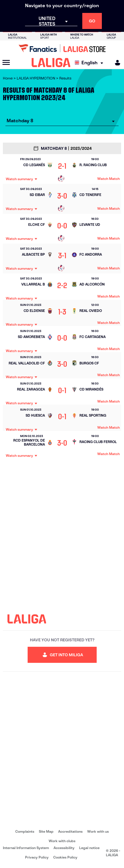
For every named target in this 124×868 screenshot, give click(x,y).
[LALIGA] (51, 63)
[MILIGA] (116, 63)
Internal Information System (26, 848)
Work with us (98, 831)
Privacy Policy (37, 857)
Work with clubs (62, 841)
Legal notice (89, 848)
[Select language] (90, 63)
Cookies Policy (65, 857)
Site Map (46, 831)
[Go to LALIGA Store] (62, 48)
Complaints (25, 831)
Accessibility (64, 848)
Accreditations (70, 831)
